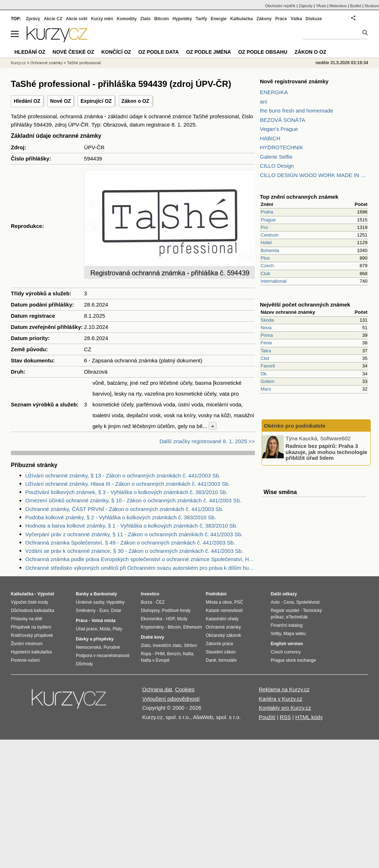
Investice (150, 594)
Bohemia (270, 250)
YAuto (321, 6)
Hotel (266, 243)
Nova (266, 328)
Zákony (264, 19)
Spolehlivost (308, 602)
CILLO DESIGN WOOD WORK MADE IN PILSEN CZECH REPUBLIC (314, 175)
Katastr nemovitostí (224, 611)
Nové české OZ (73, 52)
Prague (268, 220)
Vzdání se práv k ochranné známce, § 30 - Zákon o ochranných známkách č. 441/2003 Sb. (134, 551)
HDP (170, 619)
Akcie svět (77, 19)
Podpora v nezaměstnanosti (103, 656)
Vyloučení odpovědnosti (171, 699)
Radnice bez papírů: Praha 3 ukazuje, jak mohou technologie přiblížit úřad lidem (326, 452)
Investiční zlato (167, 646)
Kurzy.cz (18, 63)
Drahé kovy (153, 637)
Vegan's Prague (279, 129)
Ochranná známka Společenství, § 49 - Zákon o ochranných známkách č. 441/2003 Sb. (130, 543)
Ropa (146, 654)
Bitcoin (162, 19)
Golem (267, 381)
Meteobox (338, 6)
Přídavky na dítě (27, 619)
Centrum (270, 235)
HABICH (270, 138)
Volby (276, 634)
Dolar (116, 611)
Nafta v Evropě (155, 660)
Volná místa (103, 621)
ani (263, 102)
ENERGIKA (274, 92)
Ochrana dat (157, 689)
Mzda (105, 629)
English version (287, 644)
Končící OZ (116, 52)
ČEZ (160, 602)
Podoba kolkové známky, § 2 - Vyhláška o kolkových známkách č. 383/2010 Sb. (121, 517)
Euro (104, 611)
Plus (265, 258)
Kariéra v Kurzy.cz (281, 699)
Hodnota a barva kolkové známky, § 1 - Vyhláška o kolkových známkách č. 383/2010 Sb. (131, 526)
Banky (82, 594)
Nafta (188, 654)
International (274, 281)
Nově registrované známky (294, 81)
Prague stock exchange (293, 660)
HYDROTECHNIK (282, 147)
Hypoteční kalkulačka (31, 652)
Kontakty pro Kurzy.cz (285, 708)
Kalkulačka (242, 19)
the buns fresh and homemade (297, 111)
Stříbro (190, 646)
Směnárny (86, 611)
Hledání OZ (27, 101)
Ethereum (192, 627)
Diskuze (314, 19)
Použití (267, 717)
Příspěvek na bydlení (31, 627)
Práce (281, 19)
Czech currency (286, 652)
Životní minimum (27, 644)
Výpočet (46, 594)
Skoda (267, 320)
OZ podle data (158, 52)
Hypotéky (182, 19)
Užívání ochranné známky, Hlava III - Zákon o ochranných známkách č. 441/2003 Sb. (128, 484)
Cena (289, 602)
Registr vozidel (285, 611)
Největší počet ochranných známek (305, 305)
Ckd (265, 358)
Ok (264, 374)
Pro (264, 227)
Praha (267, 212)
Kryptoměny (152, 627)
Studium (372, 6)
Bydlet (356, 6)
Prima (267, 335)
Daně (211, 660)
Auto (275, 602)
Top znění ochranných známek (299, 197)
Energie (219, 19)
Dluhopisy (150, 611)
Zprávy (33, 19)
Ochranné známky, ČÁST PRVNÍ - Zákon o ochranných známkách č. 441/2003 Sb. (124, 509)
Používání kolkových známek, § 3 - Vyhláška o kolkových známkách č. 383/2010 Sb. (127, 492)
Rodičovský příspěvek (32, 635)
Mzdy (182, 619)
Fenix (266, 343)
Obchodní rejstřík (280, 6)
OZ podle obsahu (263, 52)
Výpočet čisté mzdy (29, 602)
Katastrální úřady (222, 619)
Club (265, 274)
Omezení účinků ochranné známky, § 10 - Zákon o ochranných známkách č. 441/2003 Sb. (133, 500)
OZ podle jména (208, 52)
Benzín (174, 654)
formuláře (228, 660)
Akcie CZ (53, 19)
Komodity (127, 19)
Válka (296, 19)
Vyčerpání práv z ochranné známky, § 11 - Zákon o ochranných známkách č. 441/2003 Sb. (134, 534)
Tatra (266, 351)
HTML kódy (309, 717)
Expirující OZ (96, 101)
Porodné (112, 647)
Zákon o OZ (136, 101)
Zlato (146, 19)
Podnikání (216, 594)
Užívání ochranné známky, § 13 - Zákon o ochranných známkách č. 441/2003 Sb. (123, 475)
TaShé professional (84, 63)
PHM (160, 654)
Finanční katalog (287, 625)
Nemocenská (88, 647)
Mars (266, 389)
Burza (146, 602)
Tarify (201, 19)
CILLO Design (277, 166)
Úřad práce (86, 629)
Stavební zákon (221, 652)
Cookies (185, 689)
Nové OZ (61, 101)
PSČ (239, 602)
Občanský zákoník (223, 635)
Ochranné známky (46, 63)
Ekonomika (151, 619)
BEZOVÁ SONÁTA (283, 120)
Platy (117, 629)
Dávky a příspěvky (95, 639)
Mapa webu (295, 634)
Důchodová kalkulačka (32, 611)
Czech (267, 266)
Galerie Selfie (276, 157)
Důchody (84, 664)
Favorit (268, 366)
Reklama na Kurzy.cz (284, 689)
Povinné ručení (25, 660)
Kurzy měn (102, 19)
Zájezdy (306, 6)
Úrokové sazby (90, 602)
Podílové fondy (176, 611)
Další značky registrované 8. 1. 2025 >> (207, 441)
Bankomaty (105, 594)
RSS (285, 717)
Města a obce (219, 602)
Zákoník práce (219, 644)
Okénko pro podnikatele (295, 426)
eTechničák (297, 617)
